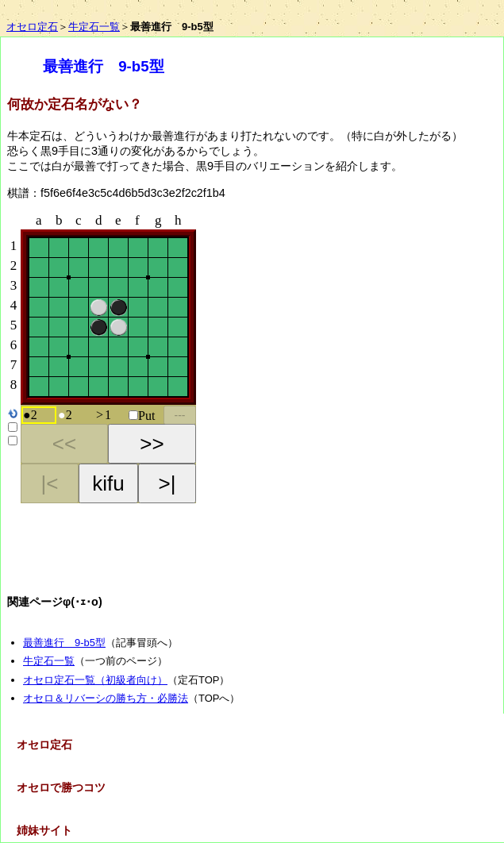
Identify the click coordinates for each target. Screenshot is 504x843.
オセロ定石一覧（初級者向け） (95, 680)
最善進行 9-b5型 (64, 643)
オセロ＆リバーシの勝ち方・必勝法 (106, 698)
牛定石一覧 (94, 27)
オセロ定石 (32, 27)
